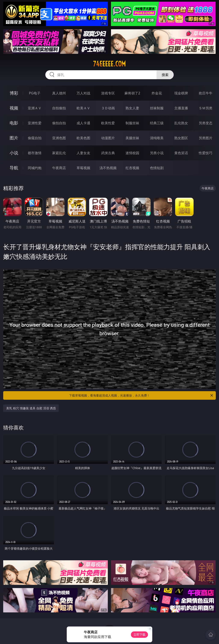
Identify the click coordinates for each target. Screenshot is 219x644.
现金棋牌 (181, 93)
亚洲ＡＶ (35, 108)
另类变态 (206, 123)
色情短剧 (157, 168)
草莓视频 (83, 168)
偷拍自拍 (59, 123)
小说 (14, 153)
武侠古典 (108, 153)
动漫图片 (108, 138)
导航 (14, 168)
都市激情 (35, 153)
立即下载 (139, 634)
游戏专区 (108, 93)
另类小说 (157, 153)
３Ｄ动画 (108, 108)
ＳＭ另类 (206, 108)
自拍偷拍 (59, 108)
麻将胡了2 (132, 93)
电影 (14, 123)
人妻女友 (83, 153)
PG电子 (35, 93)
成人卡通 (83, 123)
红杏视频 (132, 168)
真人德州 (59, 93)
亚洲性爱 (35, 123)
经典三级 (157, 123)
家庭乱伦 (59, 153)
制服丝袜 (132, 123)
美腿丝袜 (132, 138)
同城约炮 (35, 168)
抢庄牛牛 (206, 93)
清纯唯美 (157, 138)
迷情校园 (132, 153)
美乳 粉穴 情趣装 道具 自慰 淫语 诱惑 (31, 408)
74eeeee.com (109, 64)
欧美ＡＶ (83, 108)
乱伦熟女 (181, 123)
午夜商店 (59, 168)
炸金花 (157, 93)
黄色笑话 (181, 153)
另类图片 (206, 138)
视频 (14, 108)
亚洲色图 (59, 138)
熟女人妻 (132, 108)
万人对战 (83, 93)
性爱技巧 (206, 153)
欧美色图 (83, 138)
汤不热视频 (108, 168)
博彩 (14, 93)
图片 (14, 138)
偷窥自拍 (35, 138)
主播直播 (181, 108)
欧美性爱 (108, 123)
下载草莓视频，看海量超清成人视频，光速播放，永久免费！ (141, 395)
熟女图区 (181, 138)
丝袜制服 (157, 108)
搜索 (165, 75)
